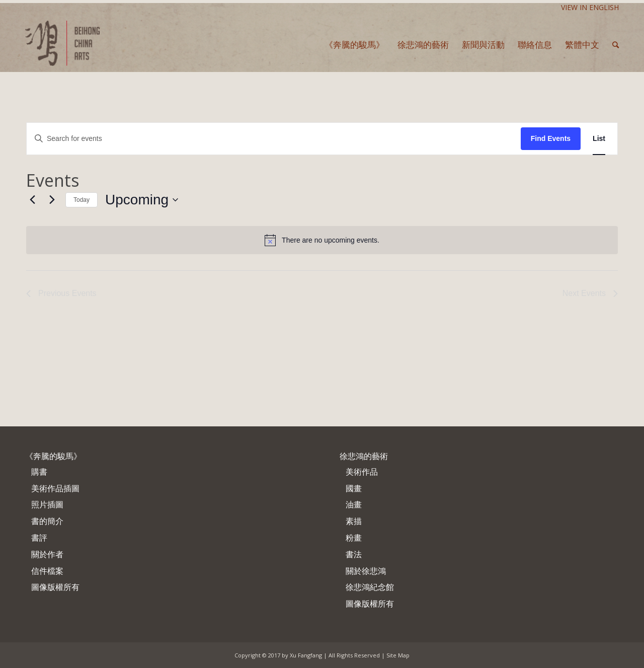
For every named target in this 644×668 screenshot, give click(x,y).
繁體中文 (582, 45)
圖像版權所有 (55, 587)
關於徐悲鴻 (366, 571)
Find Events (551, 138)
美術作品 (362, 472)
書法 (354, 554)
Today (82, 200)
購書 (39, 472)
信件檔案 (47, 571)
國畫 (354, 488)
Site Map (398, 655)
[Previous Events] (32, 200)
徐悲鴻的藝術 (364, 456)
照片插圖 (47, 504)
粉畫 (354, 538)
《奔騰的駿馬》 (53, 456)
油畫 (354, 504)
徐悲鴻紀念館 (370, 587)
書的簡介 (47, 521)
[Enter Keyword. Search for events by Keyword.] (274, 139)
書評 (39, 538)
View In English (590, 7)
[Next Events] (52, 200)
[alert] (322, 240)
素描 (354, 521)
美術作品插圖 (55, 488)
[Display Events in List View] (599, 139)
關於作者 (47, 554)
